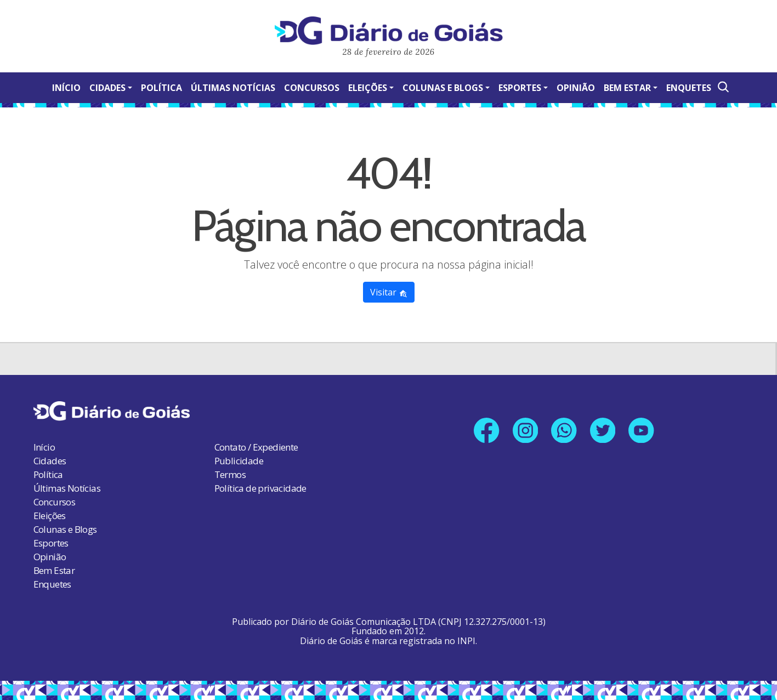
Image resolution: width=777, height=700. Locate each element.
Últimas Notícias (233, 88)
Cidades (107, 88)
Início (66, 88)
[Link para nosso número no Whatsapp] (564, 431)
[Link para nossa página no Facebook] (486, 431)
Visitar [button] (389, 292)
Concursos (312, 88)
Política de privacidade (260, 488)
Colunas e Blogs (443, 88)
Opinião (576, 88)
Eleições (368, 88)
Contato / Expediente (256, 447)
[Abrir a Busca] (722, 87)
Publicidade (239, 461)
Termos (230, 474)
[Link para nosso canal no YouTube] (642, 431)
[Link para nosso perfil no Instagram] (525, 431)
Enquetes (689, 88)
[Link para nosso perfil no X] (603, 431)
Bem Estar (627, 88)
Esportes (520, 88)
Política (161, 88)
